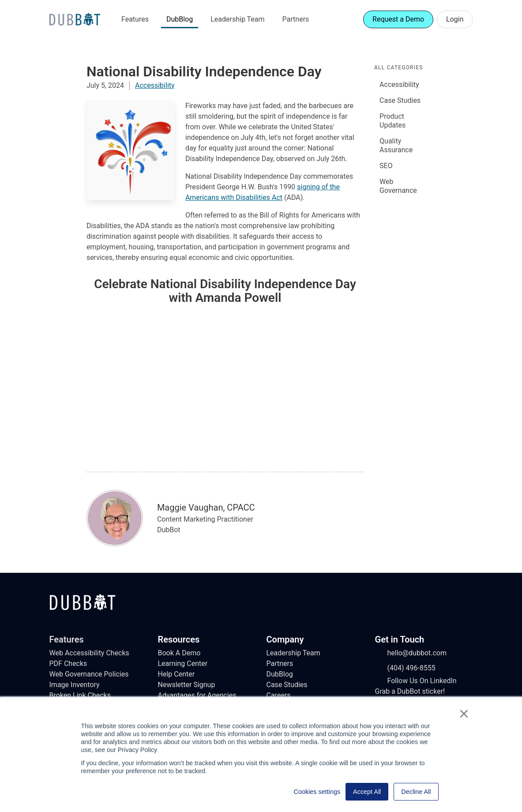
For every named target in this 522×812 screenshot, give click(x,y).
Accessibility (155, 85)
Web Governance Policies (89, 674)
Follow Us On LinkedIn (416, 681)
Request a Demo (398, 19)
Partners (296, 19)
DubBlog (180, 19)
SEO (386, 166)
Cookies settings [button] (317, 792)
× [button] (464, 714)
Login (455, 19)
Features (135, 19)
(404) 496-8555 (405, 668)
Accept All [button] (367, 792)
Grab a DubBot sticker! (410, 691)
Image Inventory (75, 685)
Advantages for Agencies (197, 695)
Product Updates (392, 121)
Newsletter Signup (187, 685)
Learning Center (183, 664)
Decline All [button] (416, 792)
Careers (279, 695)
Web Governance (398, 186)
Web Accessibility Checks (89, 653)
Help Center (177, 674)
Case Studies (400, 100)
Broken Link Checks (80, 695)
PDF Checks (68, 664)
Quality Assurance (396, 145)
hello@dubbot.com (411, 653)
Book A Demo (179, 653)
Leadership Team (237, 19)
